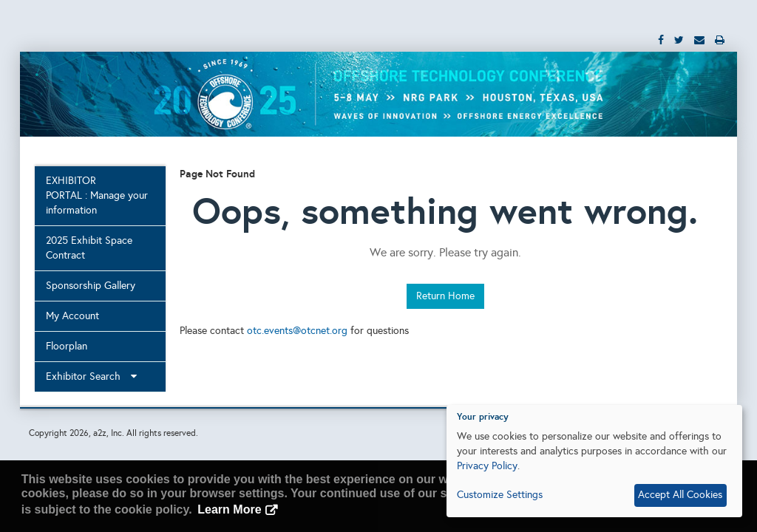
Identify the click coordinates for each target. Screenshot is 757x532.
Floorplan (67, 346)
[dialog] (594, 461)
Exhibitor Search (91, 376)
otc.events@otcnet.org (297, 331)
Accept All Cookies (680, 495)
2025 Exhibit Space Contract (89, 248)
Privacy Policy (487, 466)
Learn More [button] (229, 509)
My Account (72, 316)
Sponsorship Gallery (91, 286)
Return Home (445, 296)
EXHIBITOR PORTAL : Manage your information (97, 195)
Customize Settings (500, 495)
